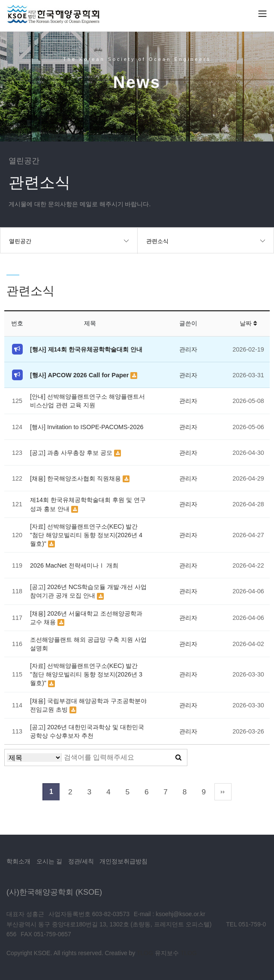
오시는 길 (49, 861)
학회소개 (18, 861)
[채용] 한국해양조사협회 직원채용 (76, 478)
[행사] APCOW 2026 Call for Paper (80, 375)
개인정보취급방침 (123, 861)
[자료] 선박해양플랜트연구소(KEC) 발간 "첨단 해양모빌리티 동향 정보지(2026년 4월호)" (86, 535)
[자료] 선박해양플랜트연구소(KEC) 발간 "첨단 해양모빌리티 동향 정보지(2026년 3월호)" (86, 674)
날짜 (248, 323)
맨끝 (223, 792)
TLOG (145, 953)
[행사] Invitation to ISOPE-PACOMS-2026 (87, 427)
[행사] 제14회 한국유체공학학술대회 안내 (86, 349)
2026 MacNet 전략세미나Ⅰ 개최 (74, 565)
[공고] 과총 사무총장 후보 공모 (72, 453)
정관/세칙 (81, 861)
